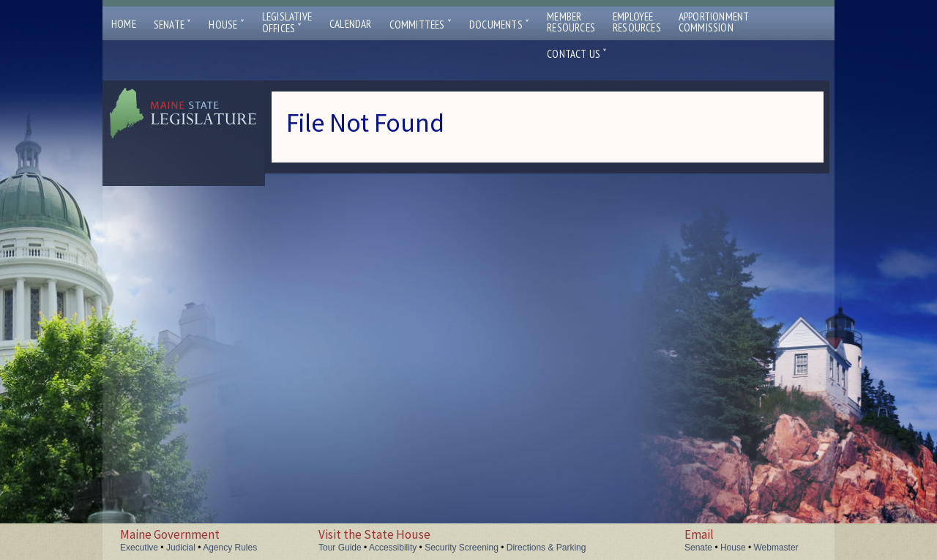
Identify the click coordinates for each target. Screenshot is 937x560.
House (226, 25)
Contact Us (577, 54)
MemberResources (571, 22)
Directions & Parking (546, 548)
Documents (499, 25)
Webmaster (776, 548)
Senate (173, 25)
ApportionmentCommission (714, 22)
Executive (139, 548)
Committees (421, 25)
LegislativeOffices (287, 23)
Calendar (351, 24)
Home (124, 24)
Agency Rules (230, 548)
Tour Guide (340, 548)
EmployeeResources (637, 22)
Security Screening (462, 548)
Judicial (181, 548)
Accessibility (393, 548)
